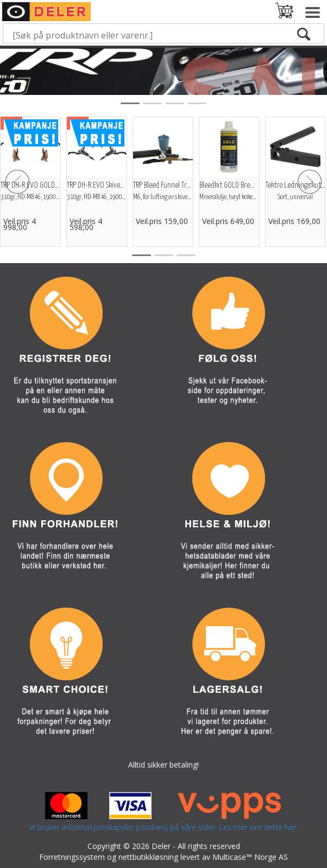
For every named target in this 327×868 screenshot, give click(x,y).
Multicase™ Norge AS (250, 857)
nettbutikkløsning (148, 857)
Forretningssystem (72, 857)
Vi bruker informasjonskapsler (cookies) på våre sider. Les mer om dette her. (163, 827)
